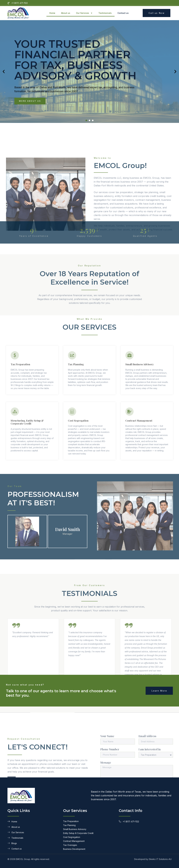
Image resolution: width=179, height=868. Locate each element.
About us (66, 13)
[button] (4, 82)
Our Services (84, 13)
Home (52, 13)
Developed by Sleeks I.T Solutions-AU (153, 859)
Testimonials (105, 13)
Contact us (123, 13)
